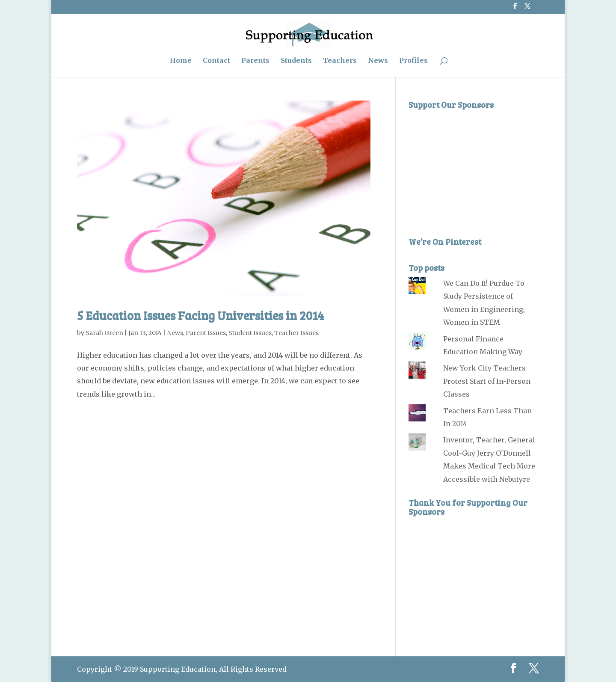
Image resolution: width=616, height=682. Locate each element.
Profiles (413, 61)
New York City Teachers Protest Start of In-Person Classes (487, 381)
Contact (216, 61)
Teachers (340, 61)
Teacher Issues (296, 333)
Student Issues (250, 333)
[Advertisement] (473, 167)
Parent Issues (206, 333)
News (378, 61)
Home (181, 61)
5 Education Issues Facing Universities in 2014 (200, 315)
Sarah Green (104, 333)
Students (296, 61)
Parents (255, 61)
